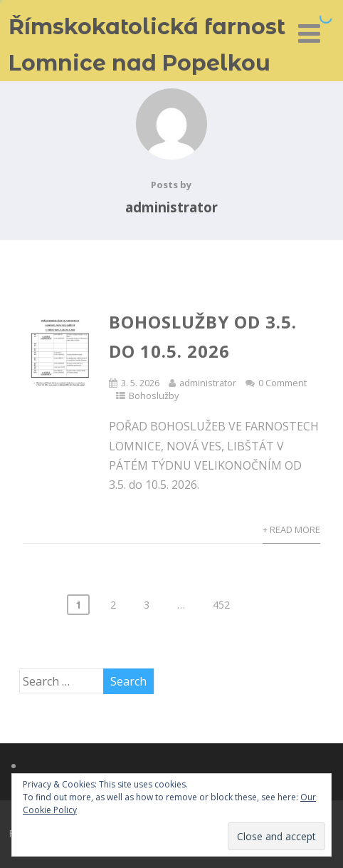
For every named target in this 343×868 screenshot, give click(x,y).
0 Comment (283, 383)
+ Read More (291, 529)
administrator (208, 383)
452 (221, 605)
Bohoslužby (154, 396)
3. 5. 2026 (140, 383)
